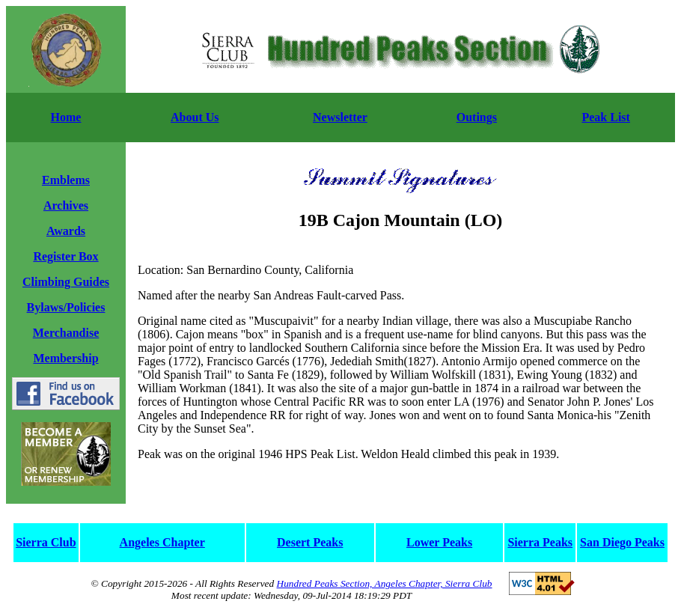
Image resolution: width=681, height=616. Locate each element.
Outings (477, 117)
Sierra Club (46, 542)
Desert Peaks (310, 542)
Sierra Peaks (540, 542)
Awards (66, 231)
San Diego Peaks (622, 542)
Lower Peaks (439, 542)
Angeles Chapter (162, 542)
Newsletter (340, 117)
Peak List (605, 117)
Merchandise (66, 333)
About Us (195, 117)
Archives (66, 205)
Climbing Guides (66, 282)
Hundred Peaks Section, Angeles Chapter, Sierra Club (385, 583)
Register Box (65, 256)
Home (66, 117)
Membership (65, 358)
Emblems (66, 180)
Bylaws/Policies (66, 307)
